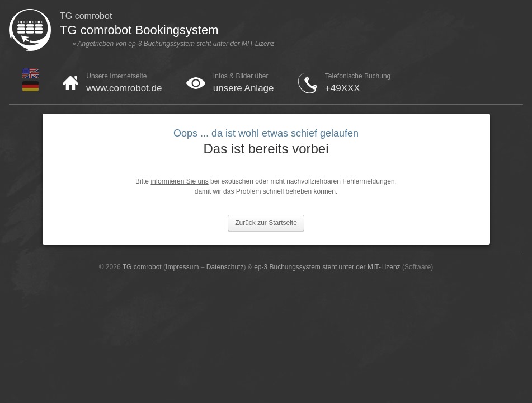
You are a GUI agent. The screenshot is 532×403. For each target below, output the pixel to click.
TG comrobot (142, 267)
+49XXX (343, 88)
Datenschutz (225, 267)
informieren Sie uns (179, 181)
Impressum (182, 267)
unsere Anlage (244, 88)
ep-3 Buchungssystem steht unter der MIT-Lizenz (201, 44)
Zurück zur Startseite (266, 223)
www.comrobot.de (124, 88)
